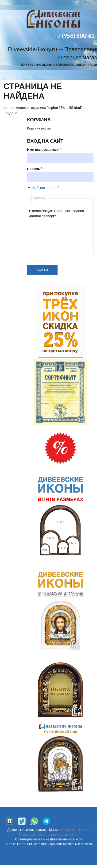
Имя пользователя (44, 149)
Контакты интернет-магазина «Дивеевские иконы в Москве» (49, 844)
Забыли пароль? (46, 187)
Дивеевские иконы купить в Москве (34, 830)
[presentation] (48, 235)
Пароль (35, 169)
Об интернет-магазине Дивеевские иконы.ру (48, 839)
